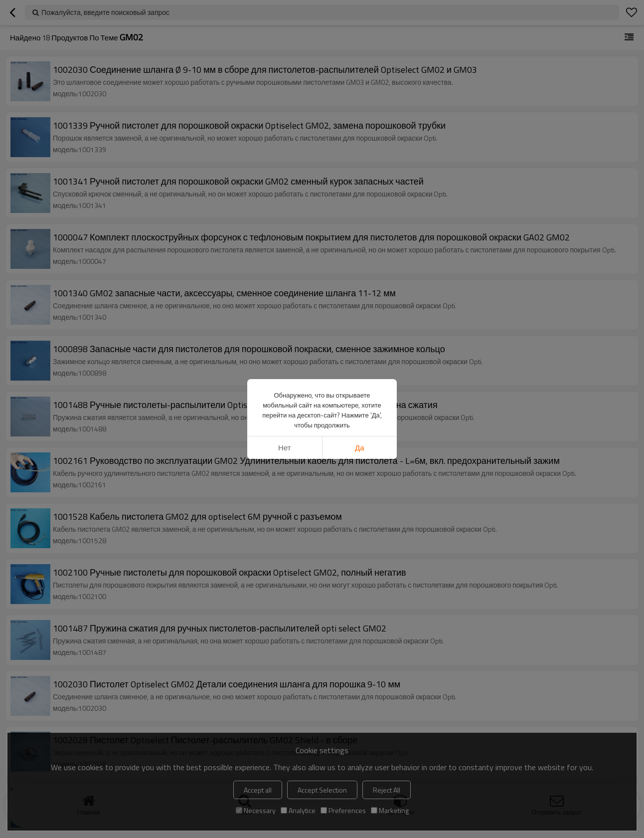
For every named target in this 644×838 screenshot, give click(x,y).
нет (285, 448)
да (360, 448)
